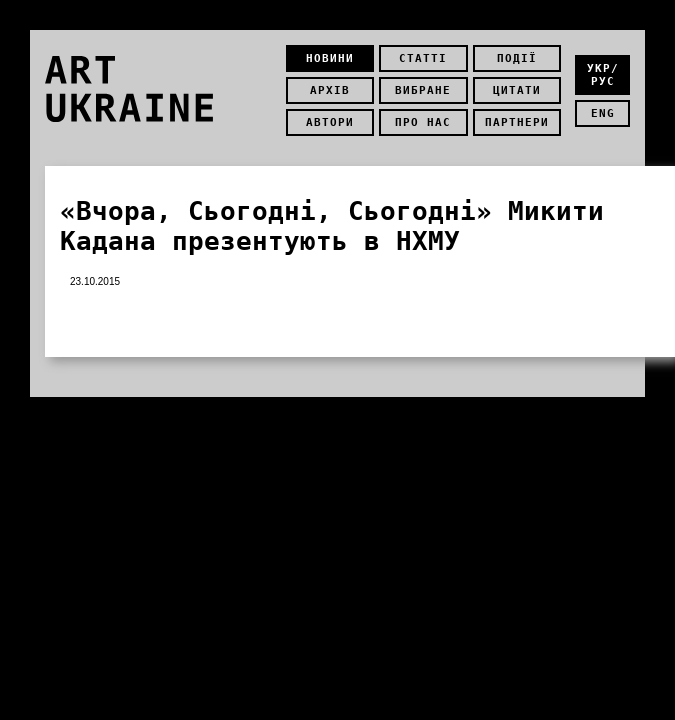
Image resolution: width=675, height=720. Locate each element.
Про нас (423, 122)
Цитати (517, 90)
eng (603, 113)
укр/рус (603, 75)
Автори (330, 122)
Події (517, 58)
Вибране (423, 90)
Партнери (517, 122)
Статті (423, 58)
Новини (330, 58)
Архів (330, 90)
